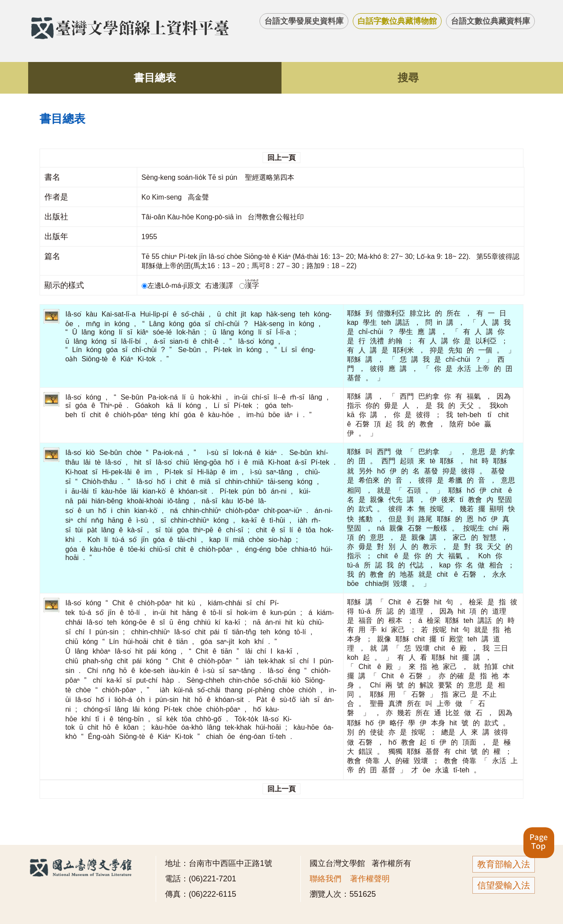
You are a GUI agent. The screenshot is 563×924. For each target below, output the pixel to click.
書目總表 (155, 78)
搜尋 (408, 78)
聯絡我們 (325, 879)
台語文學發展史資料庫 (304, 21)
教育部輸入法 (504, 864)
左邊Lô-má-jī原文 (172, 286)
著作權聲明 (370, 879)
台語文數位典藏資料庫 (490, 21)
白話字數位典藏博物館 (397, 21)
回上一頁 (281, 158)
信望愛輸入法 (504, 885)
